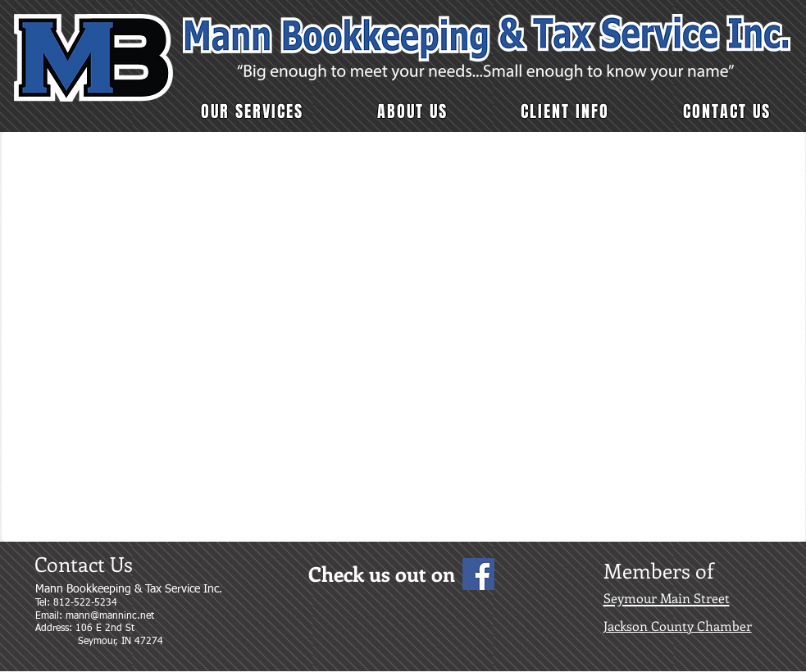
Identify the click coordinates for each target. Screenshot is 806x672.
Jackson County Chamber (678, 626)
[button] (253, 111)
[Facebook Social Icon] (478, 574)
